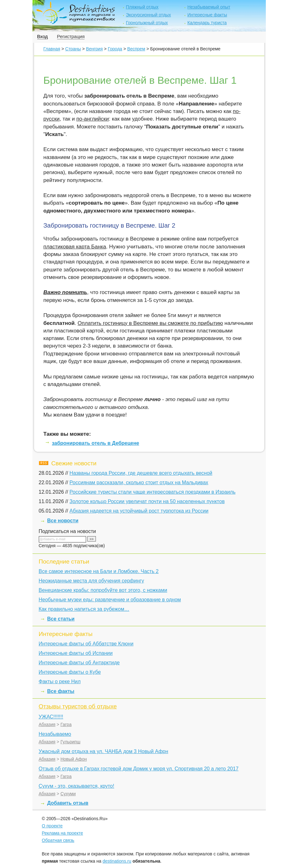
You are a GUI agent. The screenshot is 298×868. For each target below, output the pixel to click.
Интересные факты (207, 15)
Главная (52, 49)
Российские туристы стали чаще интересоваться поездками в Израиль (152, 492)
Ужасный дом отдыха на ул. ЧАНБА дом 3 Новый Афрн (104, 751)
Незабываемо (55, 734)
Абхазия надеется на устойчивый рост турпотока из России (139, 511)
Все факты (61, 691)
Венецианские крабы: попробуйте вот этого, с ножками (103, 590)
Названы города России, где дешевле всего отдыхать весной (141, 473)
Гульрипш (70, 742)
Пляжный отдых (142, 7)
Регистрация (71, 36)
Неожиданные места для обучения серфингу (91, 581)
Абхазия (47, 724)
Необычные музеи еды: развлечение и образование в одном (110, 600)
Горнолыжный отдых (147, 23)
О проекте (52, 826)
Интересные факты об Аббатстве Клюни (86, 644)
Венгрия (94, 49)
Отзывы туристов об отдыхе (78, 706)
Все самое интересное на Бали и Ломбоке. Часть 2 (99, 571)
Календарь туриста (207, 23)
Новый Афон (74, 759)
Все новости (63, 521)
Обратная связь (58, 840)
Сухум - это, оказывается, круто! (77, 786)
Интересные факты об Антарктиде (79, 663)
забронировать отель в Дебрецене (96, 443)
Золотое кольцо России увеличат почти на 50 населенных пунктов (147, 501)
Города (115, 49)
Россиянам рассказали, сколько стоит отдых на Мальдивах (139, 482)
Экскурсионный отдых (148, 15)
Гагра (66, 724)
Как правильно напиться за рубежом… (84, 609)
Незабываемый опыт (209, 7)
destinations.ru (117, 861)
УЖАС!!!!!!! (51, 717)
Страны (73, 49)
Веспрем (136, 49)
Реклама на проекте (63, 833)
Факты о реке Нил (60, 681)
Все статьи (61, 619)
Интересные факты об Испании (76, 653)
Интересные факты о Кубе (70, 672)
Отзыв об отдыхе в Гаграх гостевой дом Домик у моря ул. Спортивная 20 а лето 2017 (139, 769)
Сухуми (68, 794)
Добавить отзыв (68, 803)
